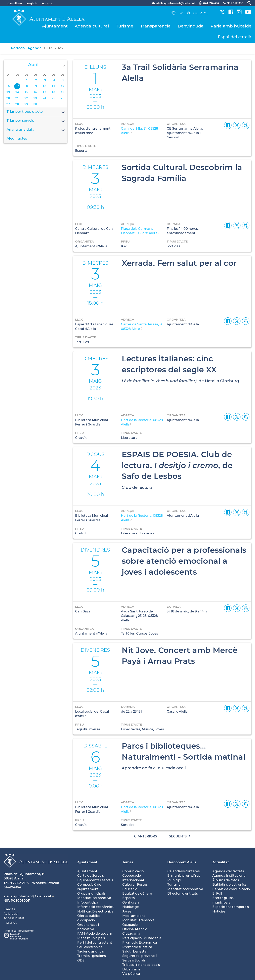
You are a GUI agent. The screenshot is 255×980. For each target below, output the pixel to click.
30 (35, 104)
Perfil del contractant (95, 942)
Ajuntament (55, 26)
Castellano (15, 3)
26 (63, 98)
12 (63, 86)
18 (53, 92)
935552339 (18, 883)
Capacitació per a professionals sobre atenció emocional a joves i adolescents (184, 561)
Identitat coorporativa (185, 889)
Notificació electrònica (95, 911)
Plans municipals (91, 938)
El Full (217, 893)
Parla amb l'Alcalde (231, 26)
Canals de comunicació (231, 889)
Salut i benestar (135, 951)
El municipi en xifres (184, 876)
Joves (127, 911)
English (32, 3)
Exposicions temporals (231, 907)
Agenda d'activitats (228, 871)
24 (44, 98)
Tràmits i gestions (92, 956)
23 (35, 98)
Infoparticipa (88, 902)
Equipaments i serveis (95, 880)
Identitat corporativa (94, 898)
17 (44, 92)
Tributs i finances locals (141, 965)
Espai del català (235, 37)
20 (8, 98)
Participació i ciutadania (142, 938)
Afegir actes (17, 138)
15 (26, 92)
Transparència (155, 26)
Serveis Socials (134, 960)
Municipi (174, 880)
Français (47, 3)
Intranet (10, 923)
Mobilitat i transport (138, 920)
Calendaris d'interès (183, 871)
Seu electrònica (90, 947)
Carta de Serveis (91, 876)
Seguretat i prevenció (140, 956)
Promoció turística (137, 947)
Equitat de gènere (137, 893)
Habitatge (131, 907)
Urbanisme (131, 969)
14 (17, 92)
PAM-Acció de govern (95, 934)
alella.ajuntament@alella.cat (27, 896)
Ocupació (130, 925)
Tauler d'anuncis (91, 951)
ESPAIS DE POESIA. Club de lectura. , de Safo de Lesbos (177, 465)
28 (17, 104)
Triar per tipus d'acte (36, 112)
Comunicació (133, 871)
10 (44, 86)
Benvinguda (191, 26)
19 (63, 92)
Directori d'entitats (183, 893)
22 (26, 98)
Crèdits (9, 909)
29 (26, 104)
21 (17, 98)
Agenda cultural (92, 26)
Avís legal (11, 914)
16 (35, 92)
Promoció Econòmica (140, 942)
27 (8, 104)
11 (53, 86)
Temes (128, 862)
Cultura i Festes (135, 885)
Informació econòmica (96, 907)
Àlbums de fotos (226, 880)
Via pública (131, 974)
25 (53, 98)
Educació (130, 889)
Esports (128, 898)
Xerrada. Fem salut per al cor (179, 263)
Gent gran (131, 902)
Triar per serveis (36, 121)
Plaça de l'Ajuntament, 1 (23, 874)
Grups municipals (91, 893)
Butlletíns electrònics (229, 885)
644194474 (12, 887)
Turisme (125, 26)
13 (8, 92)
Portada (18, 48)
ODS (81, 960)
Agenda (34, 48)
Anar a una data (36, 130)
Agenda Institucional (229, 876)
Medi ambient (134, 916)
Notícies (219, 911)
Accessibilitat (14, 918)
